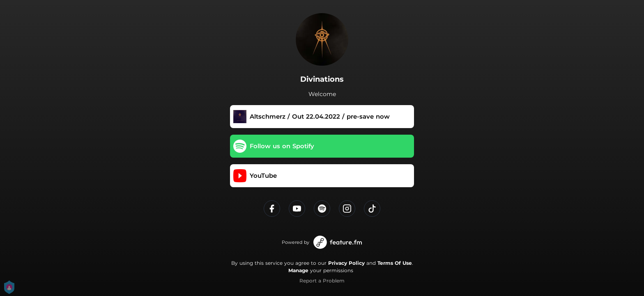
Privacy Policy (346, 263)
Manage (298, 270)
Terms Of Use (395, 263)
